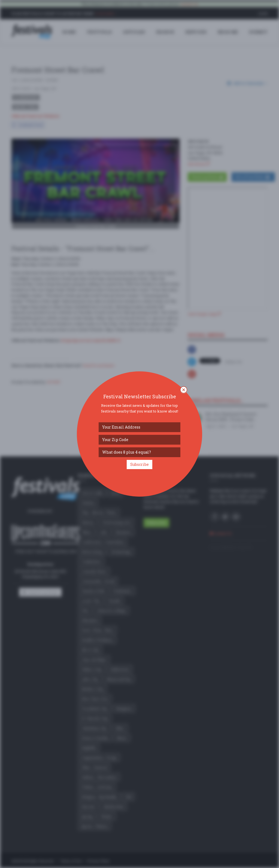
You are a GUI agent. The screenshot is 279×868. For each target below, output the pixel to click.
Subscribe (139, 464)
